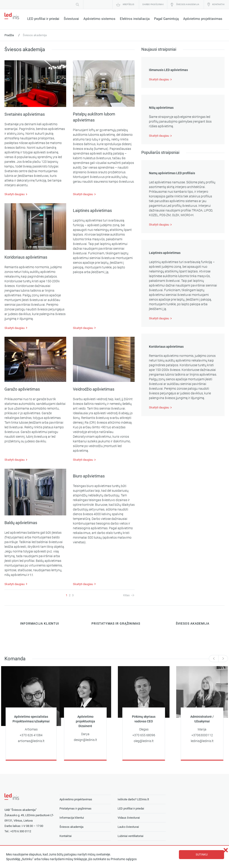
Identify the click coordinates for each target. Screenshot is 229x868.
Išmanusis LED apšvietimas (168, 70)
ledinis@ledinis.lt (202, 741)
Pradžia (9, 35)
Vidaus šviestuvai (129, 818)
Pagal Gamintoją (166, 19)
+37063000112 (202, 735)
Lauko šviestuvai (128, 827)
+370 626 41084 (31, 735)
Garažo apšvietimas (22, 389)
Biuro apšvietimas (89, 476)
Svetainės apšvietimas (25, 114)
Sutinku (202, 854)
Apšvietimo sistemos (99, 19)
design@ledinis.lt (85, 740)
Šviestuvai (71, 19)
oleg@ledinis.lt (144, 741)
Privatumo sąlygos (124, 859)
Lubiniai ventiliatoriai (130, 836)
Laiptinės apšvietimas (92, 211)
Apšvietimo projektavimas (203, 19)
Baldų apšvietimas (21, 523)
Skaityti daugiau (15, 194)
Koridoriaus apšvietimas (26, 257)
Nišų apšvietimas (161, 108)
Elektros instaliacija (135, 19)
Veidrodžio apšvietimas (94, 389)
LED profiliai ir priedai (43, 19)
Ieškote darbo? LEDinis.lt (133, 799)
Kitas (126, 595)
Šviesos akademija (188, 4)
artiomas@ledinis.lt (31, 741)
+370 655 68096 (144, 735)
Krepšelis (129, 4)
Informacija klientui (72, 818)
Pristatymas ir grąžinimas (75, 808)
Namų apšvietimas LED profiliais (172, 173)
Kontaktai (218, 4)
